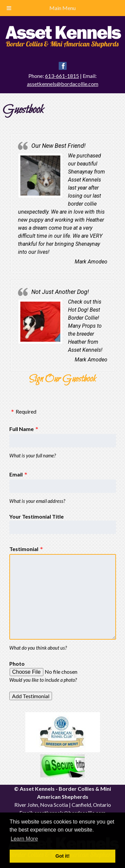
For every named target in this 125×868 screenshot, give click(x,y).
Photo (17, 664)
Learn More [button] (24, 839)
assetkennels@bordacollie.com (63, 84)
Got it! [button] (62, 856)
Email (16, 474)
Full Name (21, 429)
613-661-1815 (62, 76)
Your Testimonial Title (36, 516)
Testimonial (24, 549)
